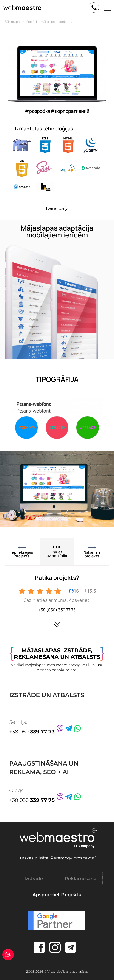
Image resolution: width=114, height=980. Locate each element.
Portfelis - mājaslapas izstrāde (47, 22)
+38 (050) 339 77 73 (57, 610)
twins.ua (57, 208)
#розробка (37, 111)
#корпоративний (70, 111)
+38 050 (32, 732)
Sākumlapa (12, 22)
